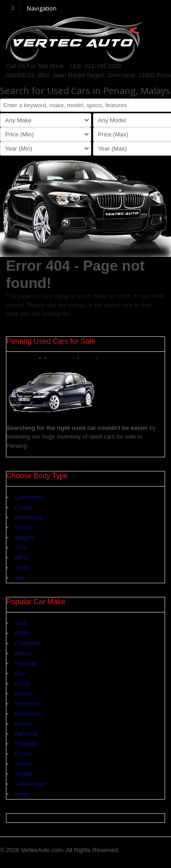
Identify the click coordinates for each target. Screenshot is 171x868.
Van (20, 578)
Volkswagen (30, 784)
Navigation (42, 8)
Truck (22, 567)
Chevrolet (27, 643)
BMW (22, 633)
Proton (23, 754)
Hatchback (28, 517)
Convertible (30, 497)
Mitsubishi (28, 714)
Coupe (23, 507)
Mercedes (28, 703)
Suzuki (23, 764)
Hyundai (26, 663)
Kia (19, 673)
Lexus (23, 683)
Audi (21, 623)
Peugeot (26, 744)
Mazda (23, 693)
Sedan (23, 527)
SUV (21, 547)
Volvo (22, 794)
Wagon (24, 537)
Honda (23, 653)
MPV (21, 557)
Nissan (24, 724)
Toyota (23, 774)
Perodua (26, 734)
